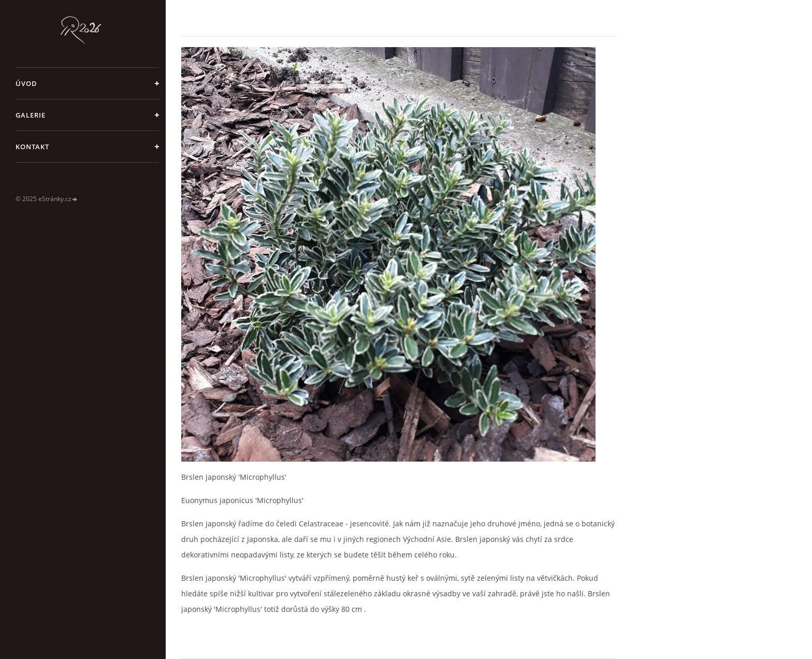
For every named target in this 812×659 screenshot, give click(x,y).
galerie (31, 115)
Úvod (26, 83)
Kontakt (32, 147)
